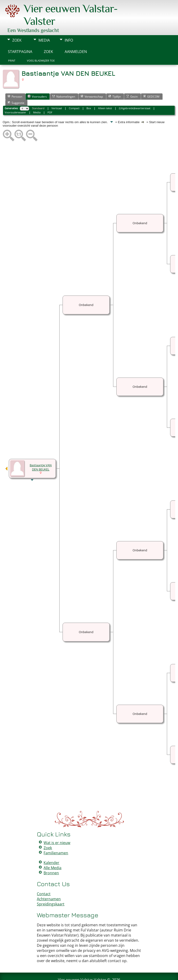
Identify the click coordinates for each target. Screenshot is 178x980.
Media (44, 26)
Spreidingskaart (51, 890)
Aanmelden (76, 38)
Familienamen (56, 839)
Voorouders (37, 82)
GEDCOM (151, 82)
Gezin (132, 82)
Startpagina (20, 38)
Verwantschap (92, 82)
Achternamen (49, 885)
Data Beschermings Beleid (117, 974)
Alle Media (52, 854)
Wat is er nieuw (57, 829)
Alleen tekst (105, 94)
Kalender (51, 849)
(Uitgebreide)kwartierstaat (135, 94)
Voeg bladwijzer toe (41, 47)
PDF (50, 98)
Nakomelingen (64, 82)
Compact (74, 94)
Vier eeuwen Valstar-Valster (82, 966)
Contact (44, 880)
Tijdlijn (114, 82)
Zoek (17, 26)
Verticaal (57, 94)
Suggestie (16, 89)
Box (89, 94)
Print (12, 47)
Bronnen (51, 859)
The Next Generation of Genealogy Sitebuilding (75, 970)
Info (69, 26)
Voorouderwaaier (15, 98)
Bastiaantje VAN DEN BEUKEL (41, 453)
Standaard (38, 94)
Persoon (15, 82)
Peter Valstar (90, 974)
